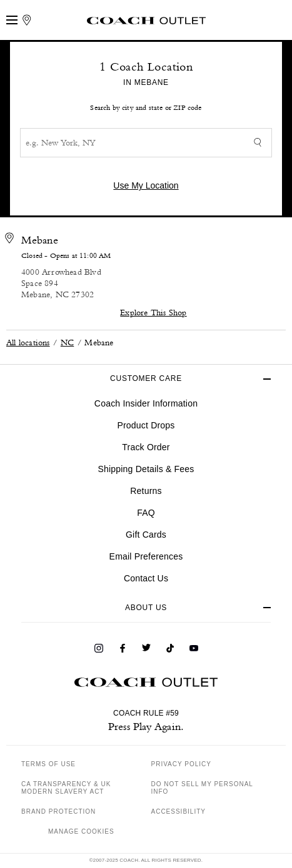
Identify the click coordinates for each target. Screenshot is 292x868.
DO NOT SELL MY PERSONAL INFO (202, 788)
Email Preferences (146, 556)
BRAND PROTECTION (58, 811)
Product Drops (146, 425)
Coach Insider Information (146, 403)
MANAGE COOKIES (81, 831)
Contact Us (146, 578)
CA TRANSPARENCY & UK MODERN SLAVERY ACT (66, 788)
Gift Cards (146, 535)
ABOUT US (146, 608)
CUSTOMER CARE (146, 378)
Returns (146, 491)
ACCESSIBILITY (179, 811)
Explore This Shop (153, 312)
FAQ (146, 513)
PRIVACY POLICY (181, 764)
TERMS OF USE (48, 764)
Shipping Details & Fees (146, 469)
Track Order (146, 447)
